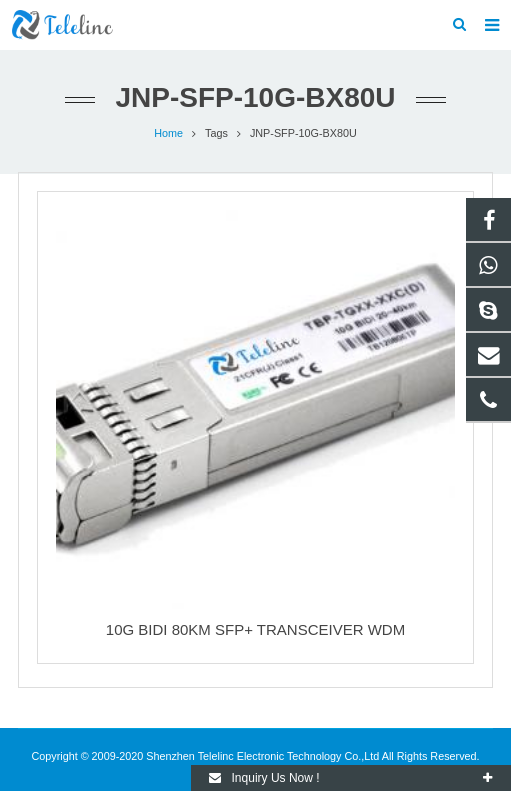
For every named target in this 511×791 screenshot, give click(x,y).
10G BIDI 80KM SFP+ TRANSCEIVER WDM (255, 629)
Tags (216, 133)
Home (168, 133)
